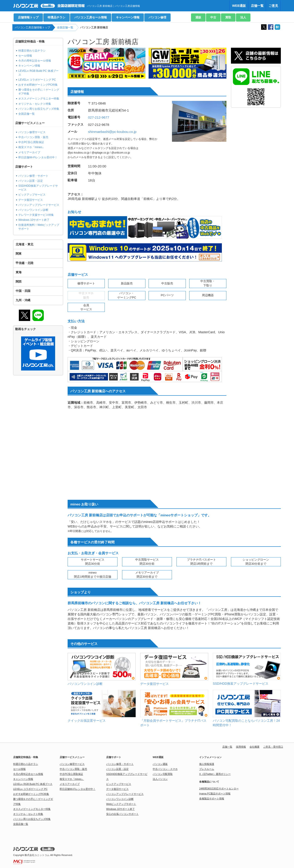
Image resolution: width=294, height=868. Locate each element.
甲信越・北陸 (24, 263)
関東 (19, 254)
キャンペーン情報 (128, 17)
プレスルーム (207, 769)
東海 (19, 272)
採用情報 (241, 747)
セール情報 (25, 56)
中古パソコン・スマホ (165, 769)
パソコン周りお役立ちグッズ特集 (39, 109)
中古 (213, 17)
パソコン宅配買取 (163, 774)
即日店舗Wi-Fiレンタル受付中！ (38, 157)
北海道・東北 (24, 244)
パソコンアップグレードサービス (39, 205)
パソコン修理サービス (32, 132)
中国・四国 (23, 291)
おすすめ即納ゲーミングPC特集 (38, 85)
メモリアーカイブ (29, 152)
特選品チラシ (56, 17)
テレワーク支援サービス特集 (36, 215)
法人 (243, 17)
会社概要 (255, 747)
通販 (198, 17)
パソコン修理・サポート (33, 176)
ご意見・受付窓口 (273, 747)
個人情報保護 (207, 764)
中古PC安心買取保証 (31, 142)
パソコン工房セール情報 (91, 17)
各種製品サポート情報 (212, 798)
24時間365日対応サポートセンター (219, 788)
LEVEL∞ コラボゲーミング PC (37, 80)
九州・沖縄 (23, 300)
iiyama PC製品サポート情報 (215, 793)
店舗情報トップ (28, 17)
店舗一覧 (257, 6)
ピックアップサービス (32, 195)
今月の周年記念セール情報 (35, 61)
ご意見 (273, 6)
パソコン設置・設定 (31, 181)
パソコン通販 (160, 764)
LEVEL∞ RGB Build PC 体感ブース (33, 784)
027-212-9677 (99, 117)
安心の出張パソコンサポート (122, 814)
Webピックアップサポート (121, 804)
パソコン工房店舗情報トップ (32, 27)
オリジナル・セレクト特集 (35, 104)
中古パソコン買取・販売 (33, 137)
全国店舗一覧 (65, 27)
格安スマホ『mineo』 (32, 147)
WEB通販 (239, 6)
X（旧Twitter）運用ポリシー (215, 774)
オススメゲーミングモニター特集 (39, 99)
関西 (19, 282)
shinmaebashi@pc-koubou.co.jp (112, 132)
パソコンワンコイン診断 (33, 210)
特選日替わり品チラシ (32, 51)
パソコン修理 (157, 17)
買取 (228, 17)
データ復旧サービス (31, 200)
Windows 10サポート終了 (34, 220)
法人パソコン (160, 779)
